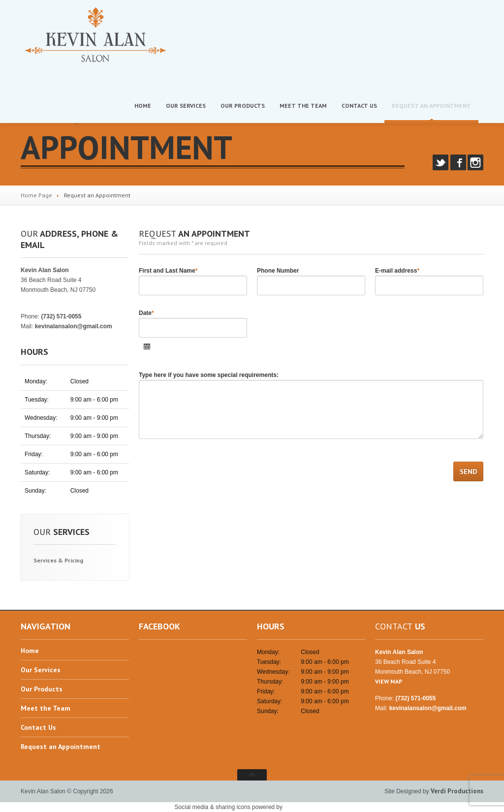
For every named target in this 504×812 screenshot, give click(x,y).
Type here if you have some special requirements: (209, 375)
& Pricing (58, 560)
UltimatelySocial (307, 807)
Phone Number (278, 271)
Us (359, 106)
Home (143, 106)
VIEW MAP (34, 299)
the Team (303, 106)
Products (243, 106)
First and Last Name (168, 271)
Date (146, 313)
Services (186, 106)
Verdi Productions (457, 791)
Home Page (36, 195)
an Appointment (431, 106)
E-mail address (397, 271)
